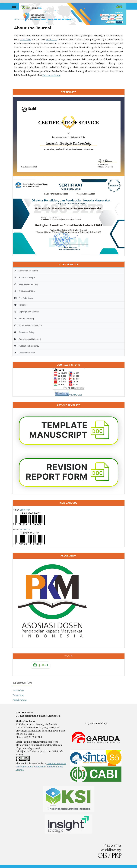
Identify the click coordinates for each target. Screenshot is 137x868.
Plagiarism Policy (24, 332)
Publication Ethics (25, 291)
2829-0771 (51, 39)
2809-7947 (26, 39)
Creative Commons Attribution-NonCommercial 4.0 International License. (41, 767)
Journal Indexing (24, 319)
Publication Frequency (27, 346)
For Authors (18, 695)
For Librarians (20, 700)
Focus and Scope (51, 75)
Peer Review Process (26, 284)
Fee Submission (24, 298)
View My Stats (76, 395)
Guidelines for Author (26, 271)
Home (17, 19)
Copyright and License (27, 312)
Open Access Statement (27, 339)
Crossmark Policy (24, 353)
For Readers (18, 690)
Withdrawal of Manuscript (28, 325)
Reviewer (21, 305)
